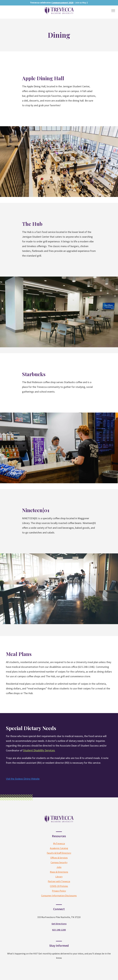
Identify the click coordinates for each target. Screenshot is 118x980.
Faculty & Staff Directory (59, 853)
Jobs (59, 867)
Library (59, 877)
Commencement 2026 (62, 3)
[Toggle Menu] (113, 11)
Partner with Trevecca (59, 881)
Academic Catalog (59, 848)
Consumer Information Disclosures (59, 896)
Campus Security (59, 862)
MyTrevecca (59, 843)
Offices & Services (59, 858)
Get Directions (59, 924)
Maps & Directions (59, 872)
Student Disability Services (39, 750)
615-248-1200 (59, 930)
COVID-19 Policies (59, 886)
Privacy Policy (59, 891)
